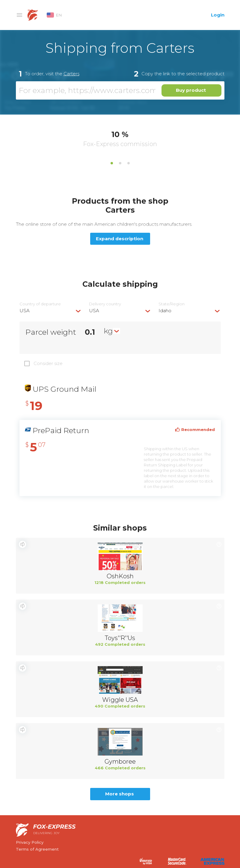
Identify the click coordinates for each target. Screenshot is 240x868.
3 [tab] (129, 163)
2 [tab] (120, 163)
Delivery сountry (105, 304)
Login (218, 15)
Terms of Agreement (37, 849)
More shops (120, 794)
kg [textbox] (108, 331)
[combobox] (51, 311)
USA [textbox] (25, 311)
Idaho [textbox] (165, 311)
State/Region (172, 304)
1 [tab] (112, 163)
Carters (71, 74)
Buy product (191, 90)
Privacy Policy (30, 842)
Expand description (120, 239)
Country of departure (40, 304)
